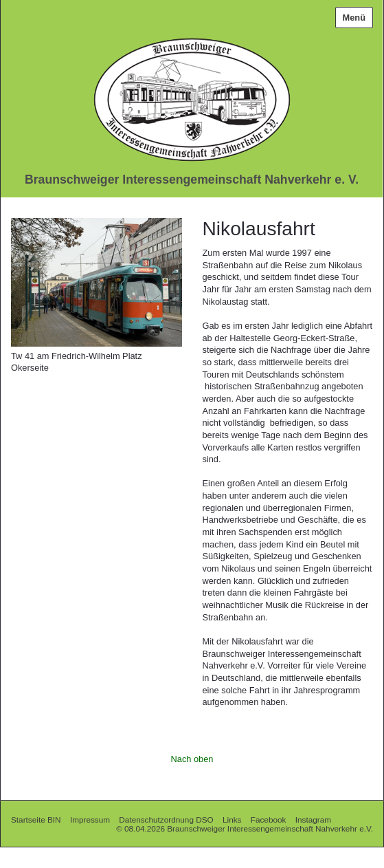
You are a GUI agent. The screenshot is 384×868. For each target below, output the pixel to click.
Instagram (313, 820)
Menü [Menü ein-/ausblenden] (354, 18)
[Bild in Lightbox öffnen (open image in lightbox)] (97, 282)
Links (232, 820)
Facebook (269, 820)
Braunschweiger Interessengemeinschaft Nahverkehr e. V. (192, 180)
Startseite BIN (36, 820)
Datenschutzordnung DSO (166, 820)
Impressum (90, 820)
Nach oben (192, 759)
